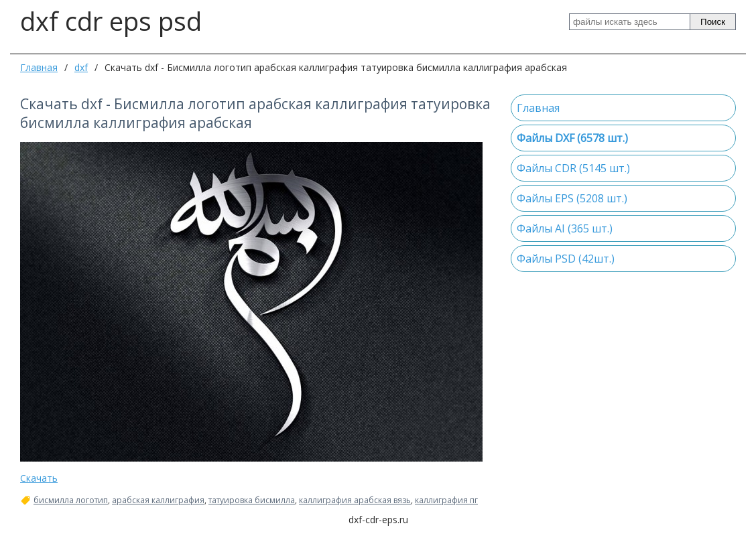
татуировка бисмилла (252, 500)
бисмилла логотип (71, 500)
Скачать (39, 478)
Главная (39, 67)
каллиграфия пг (446, 500)
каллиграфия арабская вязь (355, 500)
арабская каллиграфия (158, 500)
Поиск (713, 22)
